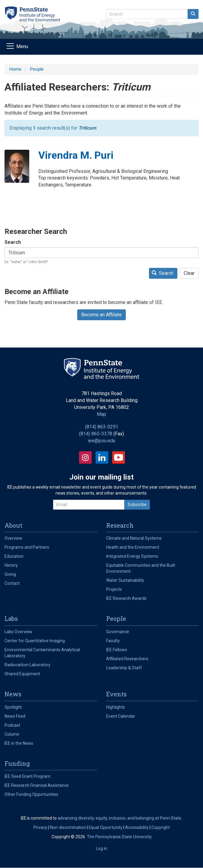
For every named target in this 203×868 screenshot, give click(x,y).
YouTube (119, 458)
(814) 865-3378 (96, 434)
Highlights (116, 707)
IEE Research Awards (126, 598)
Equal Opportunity (106, 827)
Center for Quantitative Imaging (35, 641)
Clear (189, 273)
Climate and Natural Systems (134, 538)
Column (12, 734)
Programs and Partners (27, 547)
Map (101, 414)
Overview (13, 538)
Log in (101, 848)
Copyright (161, 827)
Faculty (113, 641)
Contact (12, 583)
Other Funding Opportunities (31, 794)
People (37, 69)
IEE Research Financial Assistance (37, 785)
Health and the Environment (133, 547)
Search (13, 242)
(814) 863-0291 (102, 427)
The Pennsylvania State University (119, 837)
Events (116, 694)
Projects (114, 589)
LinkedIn (102, 458)
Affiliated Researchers (127, 659)
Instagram (85, 458)
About (13, 525)
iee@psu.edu (101, 441)
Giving (10, 574)
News (13, 694)
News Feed (15, 716)
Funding (17, 763)
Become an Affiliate (101, 315)
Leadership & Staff (124, 668)
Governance (118, 632)
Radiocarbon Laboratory (27, 665)
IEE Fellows (117, 650)
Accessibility (137, 827)
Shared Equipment (22, 674)
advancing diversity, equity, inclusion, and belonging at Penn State (119, 818)
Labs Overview (18, 632)
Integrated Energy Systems (132, 556)
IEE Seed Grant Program (27, 776)
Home (15, 69)
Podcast (12, 725)
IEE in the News (19, 743)
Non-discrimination (68, 827)
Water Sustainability (125, 580)
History (11, 565)
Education (14, 556)
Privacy (40, 827)
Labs (11, 618)
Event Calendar (121, 716)
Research (120, 525)
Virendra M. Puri (76, 155)
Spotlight (13, 707)
